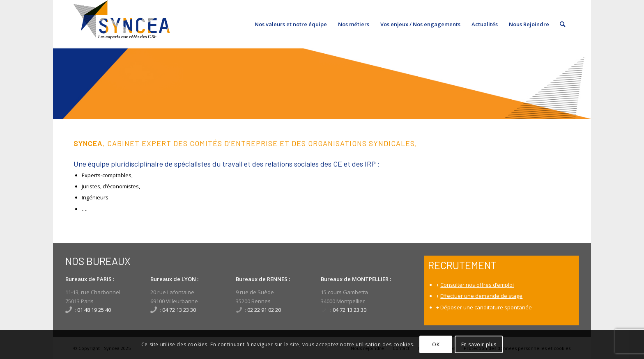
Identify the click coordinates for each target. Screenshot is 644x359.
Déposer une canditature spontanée (486, 307)
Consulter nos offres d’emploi (477, 285)
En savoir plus (479, 344)
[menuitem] (291, 24)
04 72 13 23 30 (179, 310)
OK (436, 344)
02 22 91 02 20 (264, 310)
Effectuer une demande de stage (481, 296)
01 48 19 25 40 (94, 310)
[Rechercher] (562, 24)
